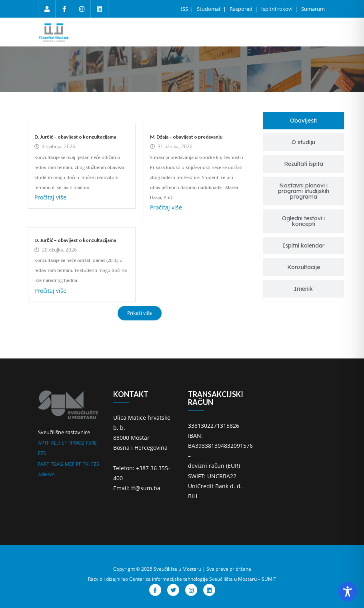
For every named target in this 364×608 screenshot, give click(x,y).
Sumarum (313, 9)
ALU (55, 443)
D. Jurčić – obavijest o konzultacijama (75, 137)
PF (79, 464)
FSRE (91, 443)
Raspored (242, 9)
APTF (44, 443)
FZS (42, 453)
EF (64, 443)
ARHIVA (46, 474)
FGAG (57, 464)
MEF (70, 464)
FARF (43, 464)
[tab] (304, 121)
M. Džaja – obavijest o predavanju (186, 137)
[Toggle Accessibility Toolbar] (348, 592)
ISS (185, 9)
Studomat (209, 9)
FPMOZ (76, 443)
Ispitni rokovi (277, 9)
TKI (86, 464)
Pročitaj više (50, 197)
